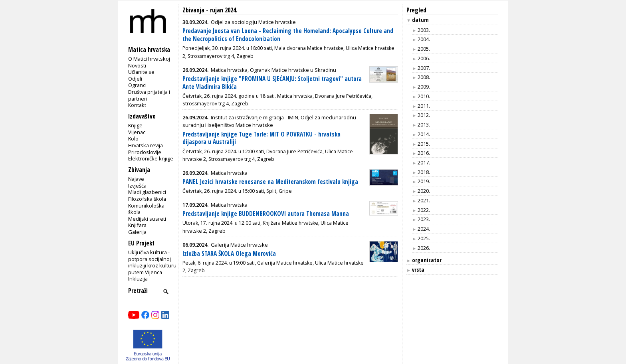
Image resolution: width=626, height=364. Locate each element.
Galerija (137, 232)
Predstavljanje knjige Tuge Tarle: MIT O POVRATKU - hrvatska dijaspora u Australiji (261, 138)
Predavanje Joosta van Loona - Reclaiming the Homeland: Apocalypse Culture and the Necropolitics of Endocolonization (288, 35)
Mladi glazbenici (147, 192)
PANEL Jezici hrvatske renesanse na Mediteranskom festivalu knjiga (270, 182)
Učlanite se (141, 72)
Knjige (135, 125)
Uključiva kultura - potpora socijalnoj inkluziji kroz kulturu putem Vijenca (152, 262)
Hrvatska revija (146, 145)
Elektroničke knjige (151, 158)
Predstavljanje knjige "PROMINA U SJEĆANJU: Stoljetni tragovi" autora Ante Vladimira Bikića (272, 83)
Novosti (137, 65)
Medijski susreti (147, 219)
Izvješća (137, 186)
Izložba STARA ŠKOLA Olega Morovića (229, 254)
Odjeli (135, 79)
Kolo (133, 138)
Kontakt (137, 105)
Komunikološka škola (146, 209)
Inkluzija (138, 279)
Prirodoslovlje (145, 152)
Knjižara (137, 225)
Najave (136, 179)
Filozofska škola (147, 199)
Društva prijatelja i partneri (149, 95)
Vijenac (137, 132)
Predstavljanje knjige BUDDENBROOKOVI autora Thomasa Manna (266, 214)
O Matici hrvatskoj (149, 59)
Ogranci (137, 85)
